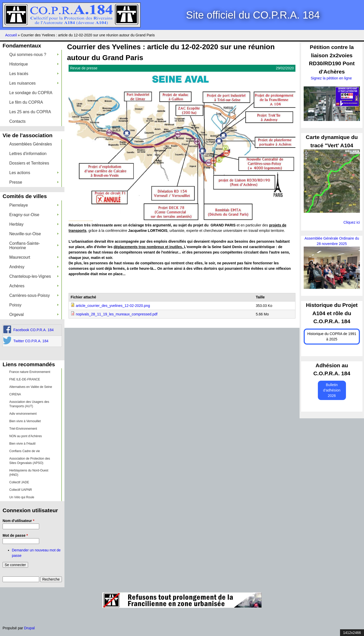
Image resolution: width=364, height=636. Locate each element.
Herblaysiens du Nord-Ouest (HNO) (29, 473)
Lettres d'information (28, 154)
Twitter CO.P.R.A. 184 (31, 341)
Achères (34, 286)
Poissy (34, 305)
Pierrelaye (34, 205)
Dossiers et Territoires (29, 163)
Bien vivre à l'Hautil (22, 444)
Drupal (29, 628)
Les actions (34, 173)
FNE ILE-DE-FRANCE (25, 379)
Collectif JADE (19, 482)
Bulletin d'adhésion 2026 (332, 390)
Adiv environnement (23, 414)
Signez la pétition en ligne (332, 78)
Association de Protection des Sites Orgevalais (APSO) (30, 461)
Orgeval (34, 315)
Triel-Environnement (23, 429)
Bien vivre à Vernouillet (25, 421)
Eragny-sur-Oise (34, 215)
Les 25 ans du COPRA (30, 112)
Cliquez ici (352, 222)
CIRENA (15, 394)
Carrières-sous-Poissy (34, 295)
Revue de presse (84, 68)
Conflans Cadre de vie (25, 451)
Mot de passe (15, 535)
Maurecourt (34, 257)
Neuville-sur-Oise (34, 234)
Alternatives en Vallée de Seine (31, 387)
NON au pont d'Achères (26, 436)
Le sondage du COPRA (31, 93)
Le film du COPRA (26, 102)
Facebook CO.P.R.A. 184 (34, 330)
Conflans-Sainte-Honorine (34, 246)
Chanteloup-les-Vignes (34, 276)
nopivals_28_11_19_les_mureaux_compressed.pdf (117, 314)
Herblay (34, 224)
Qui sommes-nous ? (34, 55)
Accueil (11, 35)
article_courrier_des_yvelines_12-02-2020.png (113, 306)
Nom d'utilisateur (18, 521)
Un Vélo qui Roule (22, 497)
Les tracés (34, 74)
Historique (34, 64)
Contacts (17, 121)
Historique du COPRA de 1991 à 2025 (332, 336)
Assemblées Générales (31, 144)
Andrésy (34, 267)
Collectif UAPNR (21, 490)
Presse (34, 182)
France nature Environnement (30, 372)
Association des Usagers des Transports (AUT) (29, 404)
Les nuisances (34, 83)
